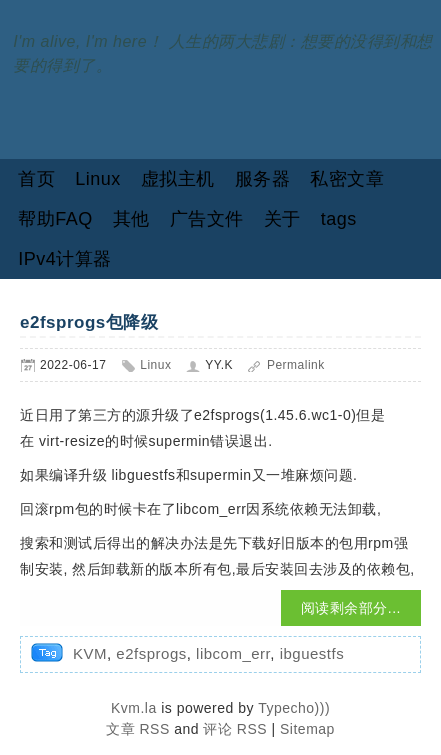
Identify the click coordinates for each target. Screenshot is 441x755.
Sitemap (307, 729)
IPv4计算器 (65, 259)
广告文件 (207, 219)
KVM (90, 653)
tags (339, 219)
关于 (282, 219)
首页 (36, 179)
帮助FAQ (55, 219)
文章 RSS (138, 729)
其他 (131, 219)
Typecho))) (294, 708)
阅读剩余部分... (351, 608)
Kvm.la (136, 708)
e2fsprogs (151, 653)
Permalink (296, 365)
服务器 (263, 179)
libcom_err (233, 653)
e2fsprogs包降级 (89, 322)
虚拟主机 (178, 179)
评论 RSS (235, 729)
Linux (98, 179)
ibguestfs (312, 653)
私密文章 (347, 179)
